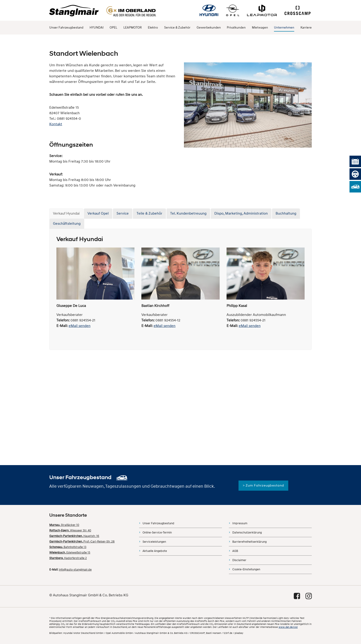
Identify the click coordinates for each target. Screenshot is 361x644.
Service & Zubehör (177, 28)
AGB (235, 551)
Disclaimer (239, 560)
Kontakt (56, 124)
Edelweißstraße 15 (70, 553)
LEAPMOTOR (133, 28)
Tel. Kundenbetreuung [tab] (188, 213)
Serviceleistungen (154, 542)
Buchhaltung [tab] (286, 213)
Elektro (153, 28)
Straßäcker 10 (64, 525)
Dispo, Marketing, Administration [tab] (241, 213)
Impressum (240, 523)
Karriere (306, 28)
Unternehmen (284, 28)
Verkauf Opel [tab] (98, 213)
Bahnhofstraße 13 (68, 547)
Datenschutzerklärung (247, 533)
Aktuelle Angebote (155, 551)
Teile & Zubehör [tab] (149, 213)
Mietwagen (260, 28)
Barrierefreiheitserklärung (249, 542)
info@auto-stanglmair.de (75, 570)
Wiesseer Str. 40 (70, 530)
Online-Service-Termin (157, 533)
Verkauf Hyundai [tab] (66, 213)
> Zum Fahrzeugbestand (263, 485)
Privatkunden (236, 28)
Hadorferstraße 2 (68, 558)
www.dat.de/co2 (288, 627)
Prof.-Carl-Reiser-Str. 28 (82, 542)
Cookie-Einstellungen (246, 569)
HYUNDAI (97, 28)
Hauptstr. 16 (74, 536)
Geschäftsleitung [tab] (67, 224)
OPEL (113, 28)
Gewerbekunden (209, 28)
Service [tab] (123, 213)
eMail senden (80, 326)
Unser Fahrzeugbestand (66, 28)
